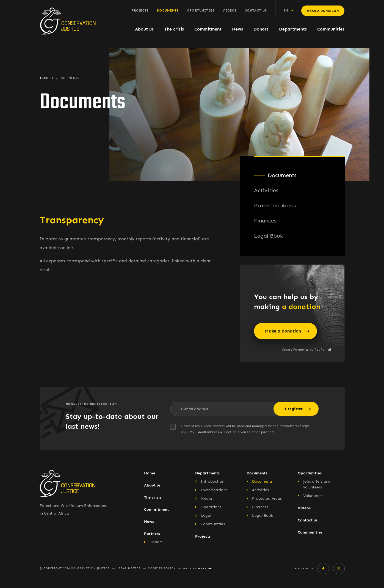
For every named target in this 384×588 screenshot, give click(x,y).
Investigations (214, 490)
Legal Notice (129, 568)
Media (206, 498)
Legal (206, 516)
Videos (230, 11)
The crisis (174, 29)
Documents (168, 11)
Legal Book (269, 236)
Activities (266, 190)
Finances (265, 221)
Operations (211, 507)
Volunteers (313, 496)
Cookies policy (162, 568)
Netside (205, 568)
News (237, 29)
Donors (261, 29)
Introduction (212, 481)
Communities (331, 29)
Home (150, 473)
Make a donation (323, 11)
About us (144, 29)
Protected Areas (275, 205)
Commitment (208, 29)
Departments (293, 29)
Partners (152, 534)
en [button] (286, 11)
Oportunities (201, 11)
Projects (140, 11)
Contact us (256, 11)
